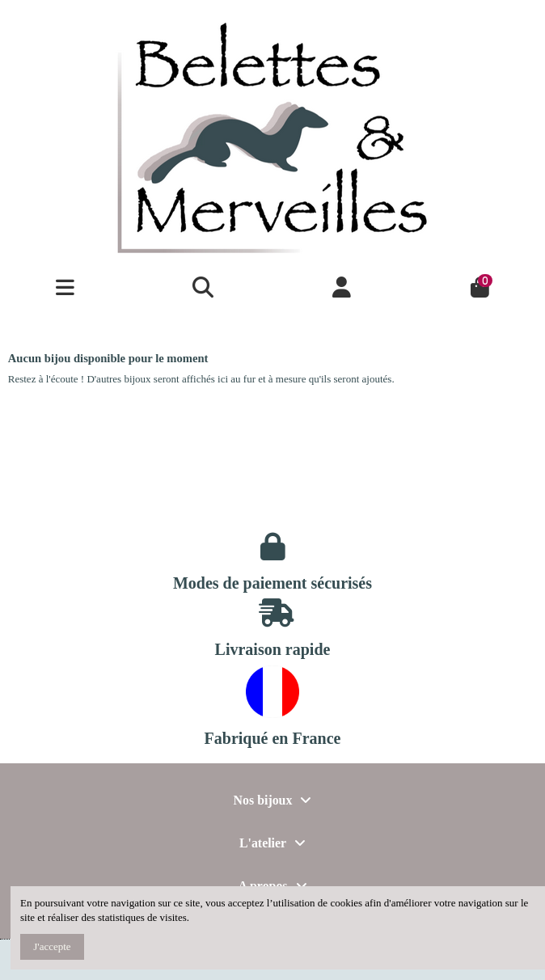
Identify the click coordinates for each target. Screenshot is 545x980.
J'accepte (52, 946)
